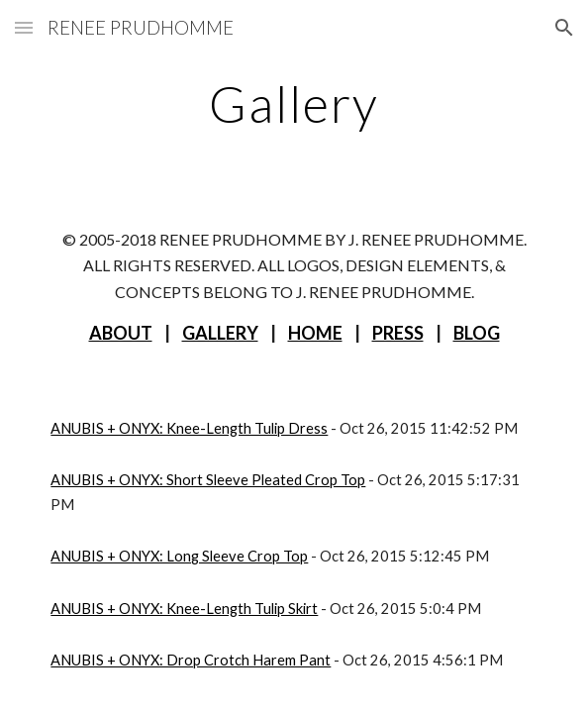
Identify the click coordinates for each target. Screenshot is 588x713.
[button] (24, 27)
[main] (294, 104)
